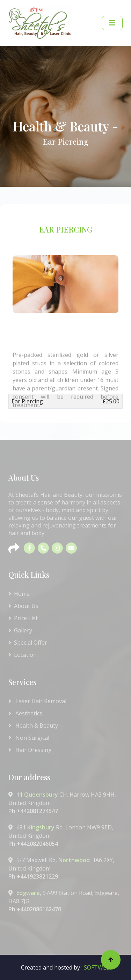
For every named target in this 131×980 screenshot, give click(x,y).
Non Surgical (29, 738)
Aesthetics (25, 713)
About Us (23, 606)
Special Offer (28, 643)
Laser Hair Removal (37, 701)
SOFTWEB (97, 967)
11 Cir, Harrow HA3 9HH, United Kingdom (65, 803)
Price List (23, 618)
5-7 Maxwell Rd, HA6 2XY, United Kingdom (65, 868)
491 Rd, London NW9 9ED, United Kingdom (65, 835)
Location (23, 655)
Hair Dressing (30, 750)
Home (19, 594)
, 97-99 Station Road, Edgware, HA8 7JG (65, 901)
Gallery (20, 630)
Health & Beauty (33, 725)
